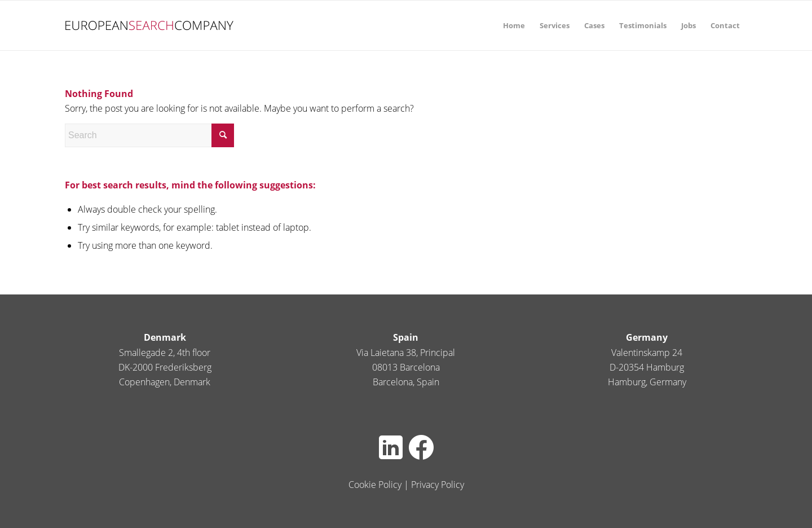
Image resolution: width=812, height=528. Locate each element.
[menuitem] (514, 25)
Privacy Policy (438, 485)
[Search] (149, 135)
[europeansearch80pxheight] (149, 25)
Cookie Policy (375, 485)
